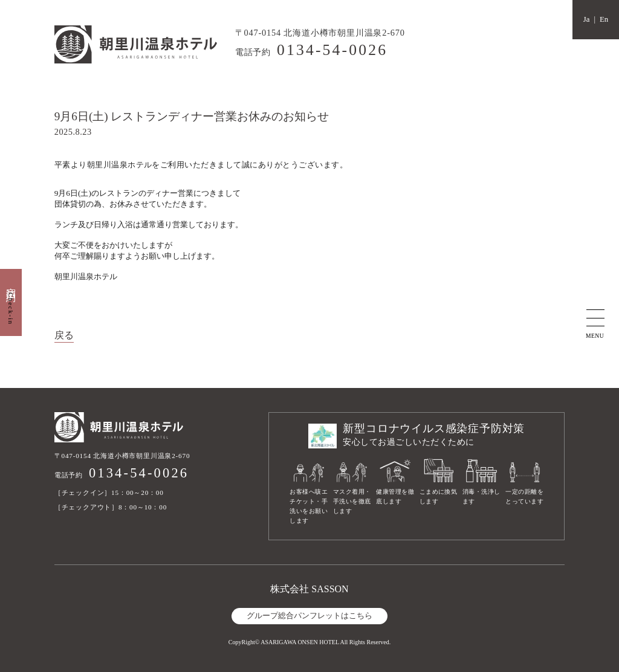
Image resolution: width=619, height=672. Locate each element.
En (604, 19)
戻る (64, 335)
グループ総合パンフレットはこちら (309, 616)
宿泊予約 (11, 302)
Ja (587, 19)
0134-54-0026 (332, 50)
